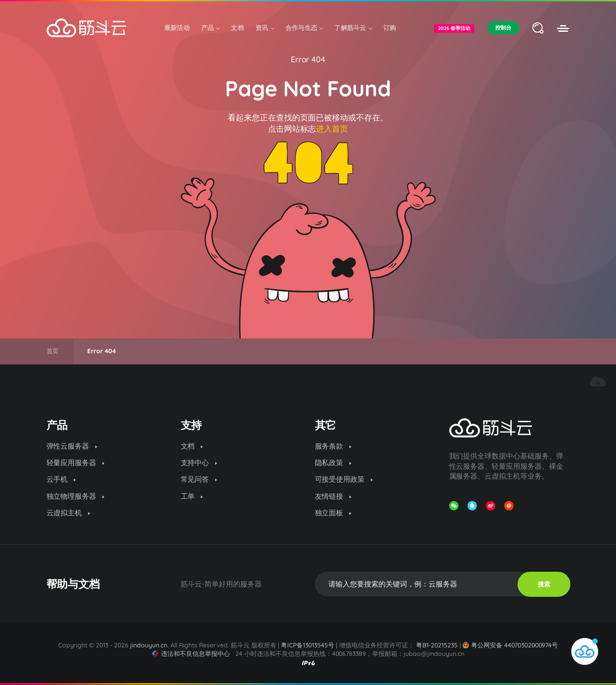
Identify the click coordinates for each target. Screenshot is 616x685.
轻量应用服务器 (76, 462)
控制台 (503, 28)
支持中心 (199, 462)
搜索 (544, 584)
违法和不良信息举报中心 (191, 654)
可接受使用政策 (344, 479)
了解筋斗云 (353, 28)
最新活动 (177, 28)
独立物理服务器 (76, 496)
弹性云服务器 (72, 446)
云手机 (61, 479)
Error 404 (308, 59)
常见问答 (199, 479)
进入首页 (332, 129)
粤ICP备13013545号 (308, 645)
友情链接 (333, 496)
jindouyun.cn (149, 645)
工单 (192, 496)
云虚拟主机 (68, 513)
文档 (237, 28)
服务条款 (333, 446)
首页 (53, 351)
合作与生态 (304, 28)
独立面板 (333, 513)
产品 (210, 28)
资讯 (265, 28)
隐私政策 (333, 462)
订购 (390, 28)
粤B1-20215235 (437, 645)
